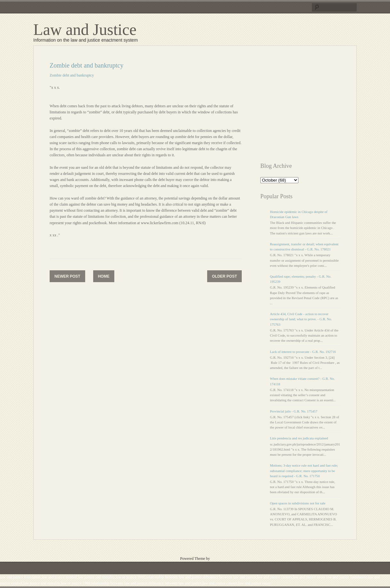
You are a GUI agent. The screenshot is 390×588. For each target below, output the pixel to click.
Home (104, 276)
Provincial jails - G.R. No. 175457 (294, 411)
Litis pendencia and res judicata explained (299, 438)
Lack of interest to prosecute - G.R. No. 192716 (303, 352)
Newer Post (67, 276)
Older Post (224, 276)
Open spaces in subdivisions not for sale (298, 503)
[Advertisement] (314, 107)
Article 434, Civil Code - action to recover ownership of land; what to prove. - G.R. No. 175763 (301, 319)
